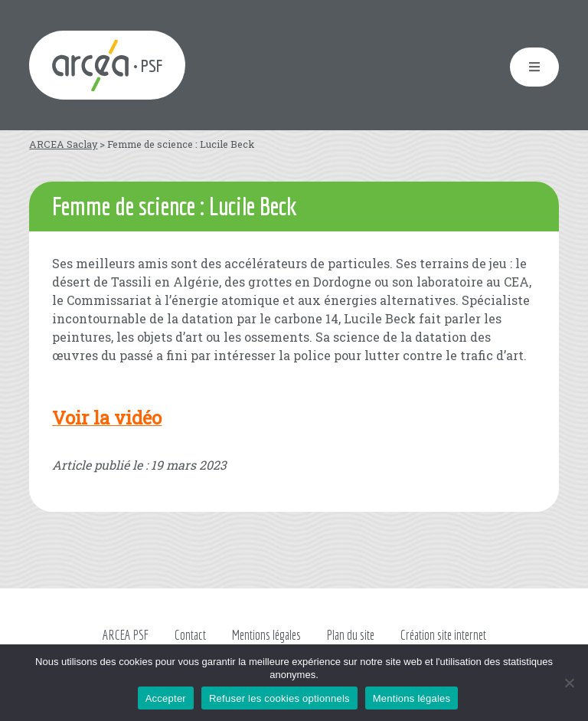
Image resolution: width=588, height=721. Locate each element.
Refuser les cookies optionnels (279, 698)
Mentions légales (266, 635)
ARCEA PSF (126, 635)
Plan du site (351, 635)
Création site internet (443, 635)
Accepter (166, 698)
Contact (190, 635)
